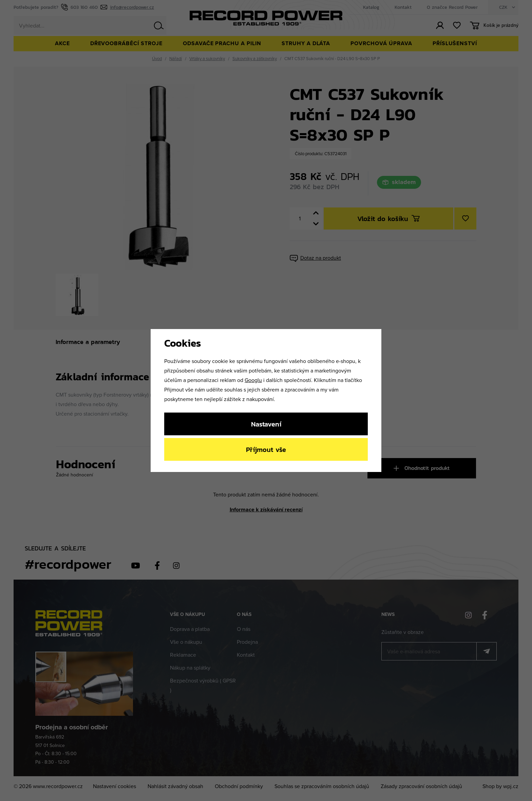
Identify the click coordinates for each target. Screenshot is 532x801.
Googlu (253, 380)
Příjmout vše (266, 449)
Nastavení (266, 424)
